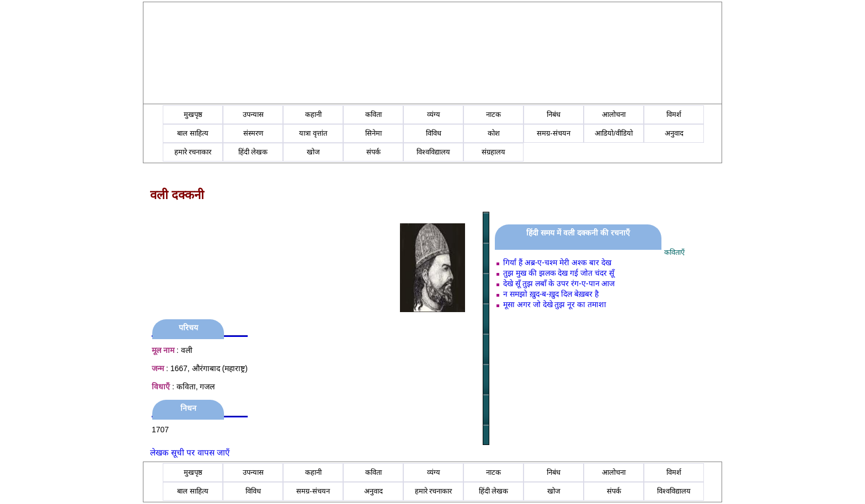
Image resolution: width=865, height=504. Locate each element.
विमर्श (674, 114)
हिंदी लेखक (253, 152)
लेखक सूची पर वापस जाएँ (190, 452)
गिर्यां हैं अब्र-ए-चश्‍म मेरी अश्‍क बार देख (557, 262)
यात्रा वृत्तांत (313, 133)
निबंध (554, 114)
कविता (373, 114)
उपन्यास (253, 114)
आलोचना (614, 114)
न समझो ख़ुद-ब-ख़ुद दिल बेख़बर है (551, 294)
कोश (494, 133)
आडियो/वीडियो (614, 133)
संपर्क (373, 152)
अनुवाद (674, 133)
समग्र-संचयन (553, 133)
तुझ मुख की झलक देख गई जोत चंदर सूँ (559, 273)
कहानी (313, 114)
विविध (434, 133)
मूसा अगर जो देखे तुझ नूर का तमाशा (555, 304)
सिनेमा (373, 133)
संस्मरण (253, 133)
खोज (313, 152)
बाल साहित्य (193, 133)
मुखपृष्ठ (193, 114)
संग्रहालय (493, 152)
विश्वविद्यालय (433, 152)
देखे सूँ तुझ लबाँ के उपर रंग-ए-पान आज (559, 283)
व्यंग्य (434, 114)
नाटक (493, 114)
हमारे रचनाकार (193, 152)
